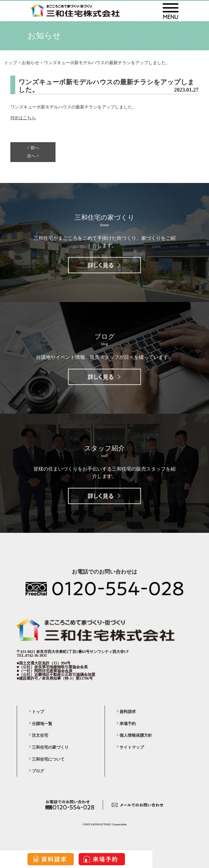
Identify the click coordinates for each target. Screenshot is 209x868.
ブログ (38, 771)
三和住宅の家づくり (50, 747)
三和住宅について (48, 759)
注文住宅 (40, 735)
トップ (38, 712)
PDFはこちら (23, 118)
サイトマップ (132, 747)
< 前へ (33, 148)
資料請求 (128, 712)
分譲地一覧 (42, 724)
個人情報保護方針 (136, 735)
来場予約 (128, 724)
